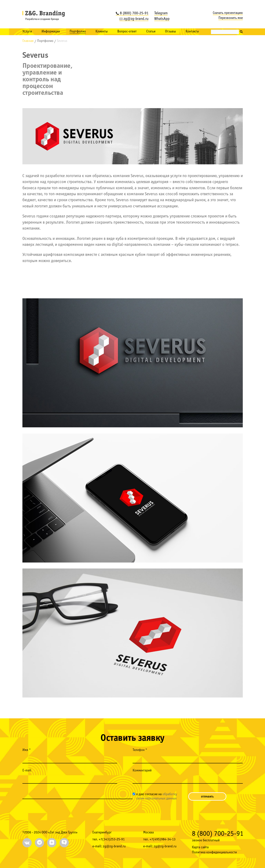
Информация (51, 32)
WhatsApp (162, 19)
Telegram (161, 13)
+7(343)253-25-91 (112, 840)
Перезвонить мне (231, 18)
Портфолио (78, 32)
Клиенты (102, 32)
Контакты (192, 32)
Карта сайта (200, 847)
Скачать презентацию (228, 13)
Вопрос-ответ (127, 32)
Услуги (27, 32)
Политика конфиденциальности (214, 852)
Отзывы (170, 32)
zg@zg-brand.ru (134, 19)
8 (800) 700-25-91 (132, 13)
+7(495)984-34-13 (163, 840)
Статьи (151, 32)
